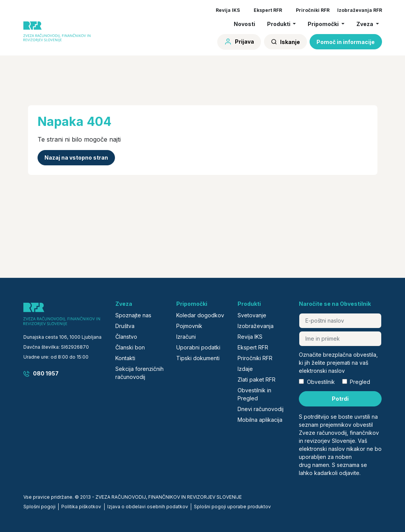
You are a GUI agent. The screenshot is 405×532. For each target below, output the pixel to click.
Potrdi (340, 399)
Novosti (244, 24)
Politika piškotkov (81, 507)
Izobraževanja (256, 326)
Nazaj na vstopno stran (76, 157)
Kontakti (125, 358)
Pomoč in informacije (346, 42)
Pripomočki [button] (324, 24)
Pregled (360, 382)
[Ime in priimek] (340, 339)
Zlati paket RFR (257, 379)
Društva (125, 326)
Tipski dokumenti (198, 358)
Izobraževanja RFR (360, 10)
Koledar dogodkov (200, 315)
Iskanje (285, 42)
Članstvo (126, 337)
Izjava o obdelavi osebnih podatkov (148, 507)
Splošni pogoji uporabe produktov (232, 507)
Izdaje (245, 369)
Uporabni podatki (198, 347)
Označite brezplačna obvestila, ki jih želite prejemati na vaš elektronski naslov (338, 363)
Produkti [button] (279, 24)
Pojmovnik (189, 326)
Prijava (239, 42)
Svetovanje (252, 315)
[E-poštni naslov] (340, 321)
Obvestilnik (321, 382)
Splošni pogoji (39, 507)
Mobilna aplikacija (260, 420)
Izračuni (186, 337)
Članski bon (130, 347)
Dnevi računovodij (261, 409)
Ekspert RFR (268, 10)
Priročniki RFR (313, 10)
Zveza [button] (365, 24)
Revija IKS (228, 10)
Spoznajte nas (133, 315)
